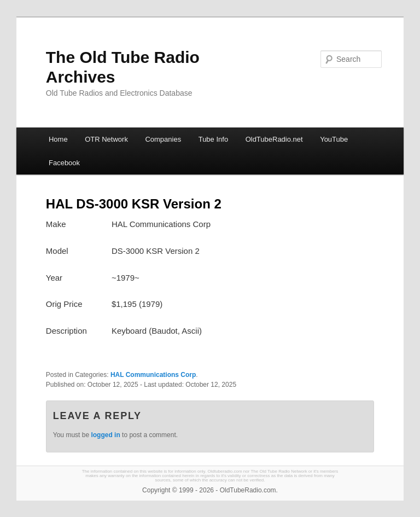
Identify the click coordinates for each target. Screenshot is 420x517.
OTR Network (106, 139)
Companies (163, 139)
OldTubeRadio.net (274, 139)
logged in (105, 435)
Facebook (64, 163)
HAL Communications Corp (153, 375)
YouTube (334, 139)
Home (58, 139)
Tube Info (213, 139)
